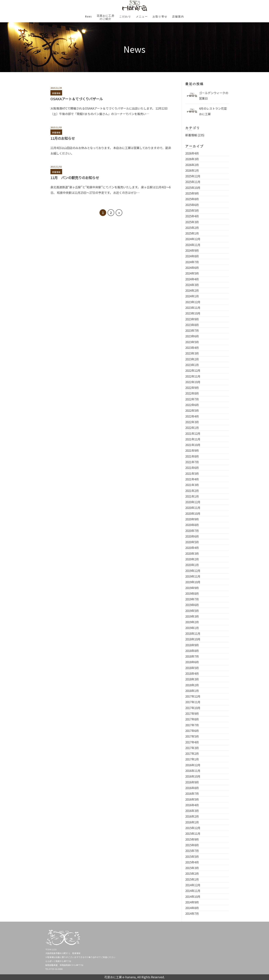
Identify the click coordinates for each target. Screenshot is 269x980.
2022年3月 (192, 422)
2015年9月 (192, 839)
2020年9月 (192, 519)
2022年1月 (192, 428)
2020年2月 (192, 559)
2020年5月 (192, 542)
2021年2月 (192, 491)
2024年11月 (193, 245)
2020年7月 (192, 531)
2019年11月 (193, 576)
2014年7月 (192, 913)
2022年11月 (193, 376)
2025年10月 (193, 188)
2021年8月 (192, 456)
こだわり (124, 16)
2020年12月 (193, 502)
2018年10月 (193, 639)
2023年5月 (192, 342)
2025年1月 (192, 233)
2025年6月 (192, 205)
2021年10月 (193, 445)
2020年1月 (192, 565)
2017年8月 (192, 719)
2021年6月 (192, 468)
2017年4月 (192, 742)
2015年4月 (192, 862)
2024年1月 (192, 296)
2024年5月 (192, 273)
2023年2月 (192, 359)
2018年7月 (192, 656)
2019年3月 (192, 616)
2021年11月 (193, 439)
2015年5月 (192, 856)
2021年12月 (193, 433)
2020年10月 (193, 513)
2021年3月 (192, 485)
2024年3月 (192, 285)
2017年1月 (192, 759)
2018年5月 (192, 668)
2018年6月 (192, 662)
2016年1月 (192, 822)
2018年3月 (192, 679)
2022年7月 (192, 399)
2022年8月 (192, 393)
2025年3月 (192, 222)
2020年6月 (192, 536)
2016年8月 (192, 788)
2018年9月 (192, 645)
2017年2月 (192, 753)
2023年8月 (192, 325)
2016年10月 (193, 776)
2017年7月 (192, 725)
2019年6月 (192, 605)
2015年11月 (193, 833)
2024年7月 (192, 262)
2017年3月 (192, 748)
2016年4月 (192, 805)
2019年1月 (192, 628)
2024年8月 (192, 256)
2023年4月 (192, 348)
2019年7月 (192, 599)
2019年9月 (192, 588)
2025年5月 (192, 210)
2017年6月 (192, 731)
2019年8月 (192, 593)
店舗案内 (185, 16)
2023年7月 (192, 330)
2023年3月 (192, 353)
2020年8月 (192, 525)
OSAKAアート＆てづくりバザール (77, 99)
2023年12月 (193, 302)
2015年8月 (192, 845)
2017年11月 (193, 702)
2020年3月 (192, 553)
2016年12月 (193, 765)
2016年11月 (193, 771)
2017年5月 (192, 736)
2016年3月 (192, 811)
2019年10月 (193, 582)
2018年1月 (192, 691)
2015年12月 (193, 828)
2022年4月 (192, 416)
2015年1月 (192, 879)
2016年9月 (192, 782)
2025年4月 (192, 216)
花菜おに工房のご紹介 (102, 17)
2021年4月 (192, 479)
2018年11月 (193, 633)
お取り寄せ (164, 16)
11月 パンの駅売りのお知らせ (75, 178)
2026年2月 (192, 165)
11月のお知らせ (63, 138)
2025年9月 (192, 193)
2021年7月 (192, 462)
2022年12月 (193, 370)
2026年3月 (192, 159)
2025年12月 (193, 176)
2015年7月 (192, 851)
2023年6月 (192, 336)
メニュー (143, 16)
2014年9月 (192, 902)
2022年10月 (193, 382)
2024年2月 (192, 290)
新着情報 (56, 93)
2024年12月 (193, 239)
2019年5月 (192, 611)
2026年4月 (192, 153)
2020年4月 (192, 548)
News (82, 16)
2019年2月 (192, 622)
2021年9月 (192, 450)
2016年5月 (192, 799)
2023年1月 (192, 365)
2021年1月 (192, 496)
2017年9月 (192, 713)
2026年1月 (192, 170)
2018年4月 (192, 673)
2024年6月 (192, 268)
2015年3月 (192, 868)
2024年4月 (192, 279)
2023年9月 (192, 319)
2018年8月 (192, 651)
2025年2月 (192, 228)
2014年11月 (193, 891)
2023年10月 (193, 313)
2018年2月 (192, 685)
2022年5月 (192, 410)
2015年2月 (192, 873)
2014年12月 (193, 885)
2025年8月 (192, 199)
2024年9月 (192, 250)
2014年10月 (193, 896)
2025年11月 (193, 182)
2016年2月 (192, 816)
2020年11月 (193, 508)
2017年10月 (193, 708)
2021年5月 (192, 473)
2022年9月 (192, 388)
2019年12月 (193, 571)
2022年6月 (192, 405)
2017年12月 (193, 696)
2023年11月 (193, 308)
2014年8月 (192, 908)
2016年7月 (192, 793)
